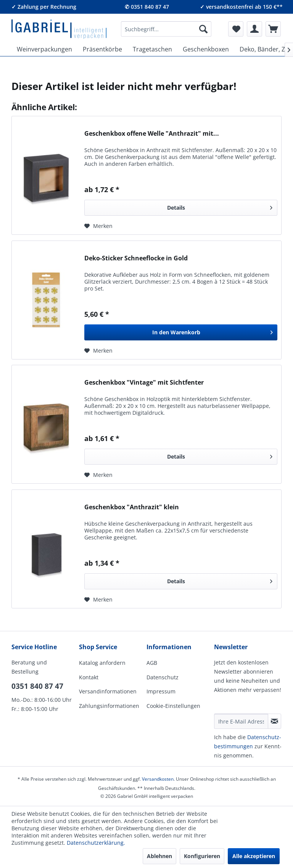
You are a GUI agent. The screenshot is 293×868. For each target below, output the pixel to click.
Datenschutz (163, 677)
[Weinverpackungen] (44, 49)
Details (220, 206)
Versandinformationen (108, 691)
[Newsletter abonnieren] (274, 721)
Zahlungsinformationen (109, 706)
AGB (152, 663)
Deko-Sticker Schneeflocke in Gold (136, 258)
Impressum (161, 691)
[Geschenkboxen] (206, 49)
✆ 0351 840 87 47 (147, 7)
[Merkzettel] (236, 29)
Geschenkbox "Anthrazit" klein (132, 507)
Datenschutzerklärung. (96, 843)
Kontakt (89, 677)
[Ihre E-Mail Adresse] (241, 721)
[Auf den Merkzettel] (98, 226)
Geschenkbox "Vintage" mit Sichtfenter (144, 383)
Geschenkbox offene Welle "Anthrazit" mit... (152, 134)
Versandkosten (158, 779)
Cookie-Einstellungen (173, 706)
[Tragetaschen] (152, 49)
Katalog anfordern (102, 663)
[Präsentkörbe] (102, 49)
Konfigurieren (202, 856)
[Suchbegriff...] (166, 29)
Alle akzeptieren (254, 856)
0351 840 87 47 (37, 686)
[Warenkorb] (273, 29)
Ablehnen (159, 856)
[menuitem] (166, 29)
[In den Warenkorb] (181, 332)
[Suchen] (203, 29)
